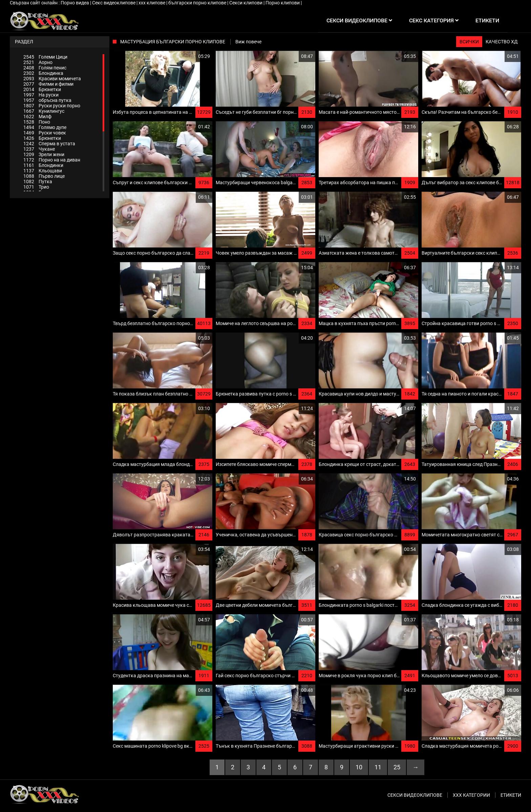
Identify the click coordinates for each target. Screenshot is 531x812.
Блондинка (43, 73)
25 (397, 767)
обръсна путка (47, 100)
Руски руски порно (52, 106)
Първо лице (44, 176)
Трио (36, 187)
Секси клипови (246, 3)
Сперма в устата (49, 144)
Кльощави (43, 171)
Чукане (39, 149)
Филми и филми (48, 84)
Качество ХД (502, 42)
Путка (38, 181)
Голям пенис (45, 68)
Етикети (511, 795)
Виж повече (248, 42)
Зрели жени (44, 154)
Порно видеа (75, 3)
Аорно (38, 62)
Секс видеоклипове (114, 3)
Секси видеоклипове (415, 795)
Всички (469, 42)
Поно (37, 122)
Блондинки (43, 165)
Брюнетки (42, 89)
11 (378, 767)
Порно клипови (283, 3)
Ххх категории (471, 795)
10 (359, 767)
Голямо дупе (45, 127)
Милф (37, 116)
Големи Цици (45, 57)
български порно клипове (198, 3)
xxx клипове (152, 3)
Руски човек (45, 133)
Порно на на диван (52, 160)
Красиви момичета (52, 79)
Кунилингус (44, 111)
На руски (41, 95)
